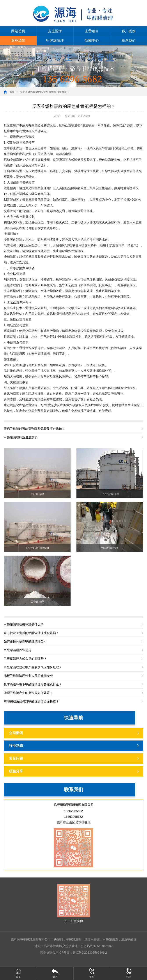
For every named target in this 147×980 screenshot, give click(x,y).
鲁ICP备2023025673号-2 (90, 953)
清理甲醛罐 (92, 939)
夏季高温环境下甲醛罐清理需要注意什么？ (33, 684)
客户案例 (129, 31)
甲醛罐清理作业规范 (18, 650)
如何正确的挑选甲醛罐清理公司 (25, 641)
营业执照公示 (49, 953)
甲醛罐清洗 (110, 939)
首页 (12, 92)
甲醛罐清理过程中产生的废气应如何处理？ (33, 667)
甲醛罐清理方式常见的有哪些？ (25, 659)
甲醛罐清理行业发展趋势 (21, 437)
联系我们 (129, 41)
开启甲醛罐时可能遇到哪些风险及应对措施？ (34, 429)
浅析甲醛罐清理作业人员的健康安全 (28, 676)
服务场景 (18, 41)
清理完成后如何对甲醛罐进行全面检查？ (31, 701)
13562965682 (74, 811)
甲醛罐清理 (55, 41)
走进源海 (55, 31)
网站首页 (18, 31)
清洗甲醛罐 (129, 939)
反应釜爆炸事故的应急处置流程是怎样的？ (45, 92)
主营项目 (92, 31)
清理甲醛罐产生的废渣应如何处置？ (28, 693)
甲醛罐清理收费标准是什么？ (24, 624)
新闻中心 (92, 41)
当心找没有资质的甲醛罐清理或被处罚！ (31, 633)
